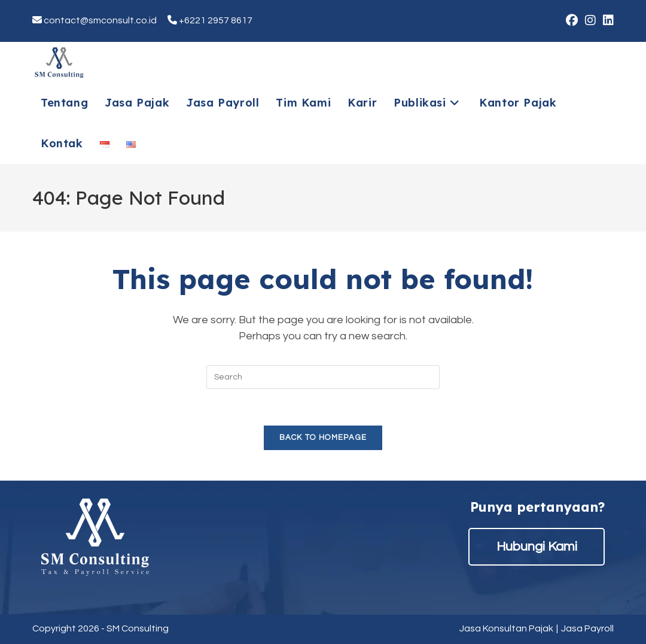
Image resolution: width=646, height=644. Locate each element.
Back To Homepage (323, 438)
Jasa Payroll (587, 628)
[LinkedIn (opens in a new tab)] (607, 21)
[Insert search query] (323, 377)
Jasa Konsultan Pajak (506, 628)
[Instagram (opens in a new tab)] (590, 21)
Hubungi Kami (537, 547)
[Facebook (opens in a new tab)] (572, 21)
